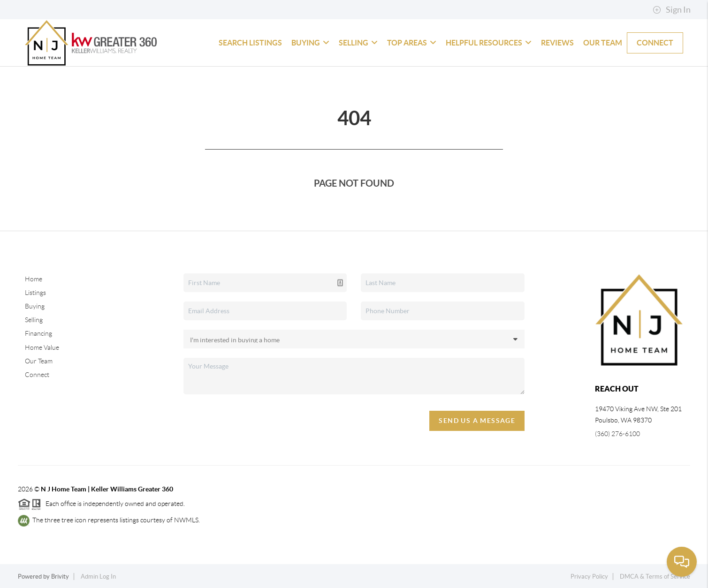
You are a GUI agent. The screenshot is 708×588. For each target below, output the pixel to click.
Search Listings (250, 43)
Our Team (603, 43)
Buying (310, 43)
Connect (655, 43)
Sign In (672, 10)
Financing (38, 333)
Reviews (557, 43)
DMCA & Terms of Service (655, 577)
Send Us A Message (477, 421)
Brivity (60, 577)
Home (34, 279)
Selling (358, 43)
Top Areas (412, 43)
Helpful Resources (489, 43)
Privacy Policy (589, 577)
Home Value (42, 347)
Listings (35, 293)
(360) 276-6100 (617, 434)
